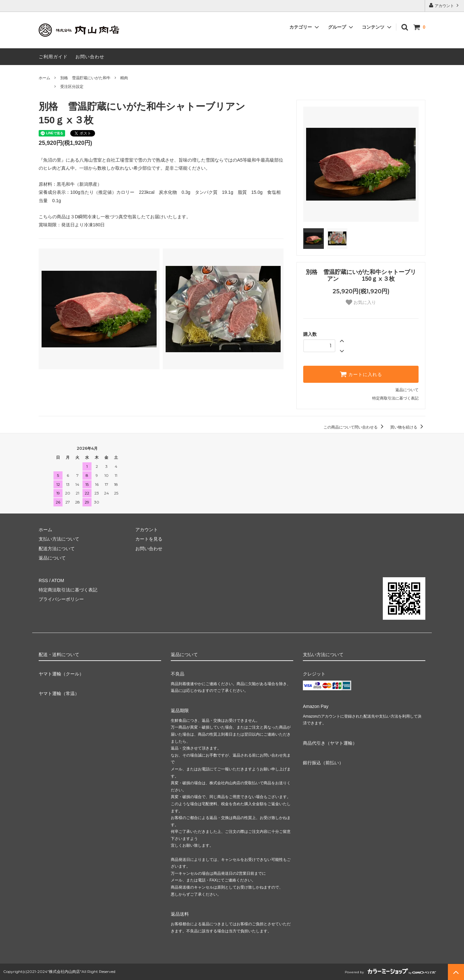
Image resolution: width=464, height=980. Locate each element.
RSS (43, 580)
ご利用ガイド (53, 57)
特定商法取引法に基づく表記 (68, 590)
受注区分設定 (72, 87)
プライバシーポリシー (61, 599)
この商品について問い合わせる (355, 427)
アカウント (445, 5)
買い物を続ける (408, 427)
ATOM (58, 580)
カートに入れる (361, 374)
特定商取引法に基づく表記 (395, 398)
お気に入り (361, 302)
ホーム (44, 78)
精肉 (124, 78)
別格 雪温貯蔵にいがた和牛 (85, 78)
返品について (407, 390)
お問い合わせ (90, 57)
